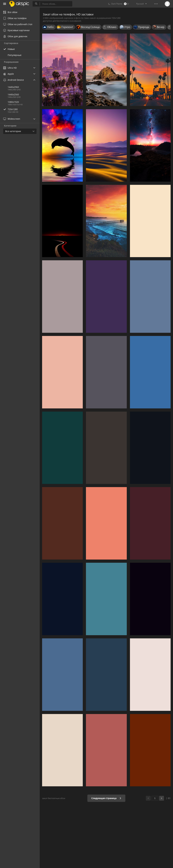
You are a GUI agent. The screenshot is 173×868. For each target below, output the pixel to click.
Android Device (14, 80)
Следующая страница (106, 798)
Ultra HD (10, 68)
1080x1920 (13, 102)
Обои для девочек (15, 36)
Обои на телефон (15, 18)
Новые (11, 49)
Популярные (15, 55)
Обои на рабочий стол (18, 24)
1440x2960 (13, 87)
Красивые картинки (16, 30)
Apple (8, 74)
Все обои (10, 12)
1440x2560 (13, 94)
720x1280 (24, 109)
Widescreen (12, 119)
